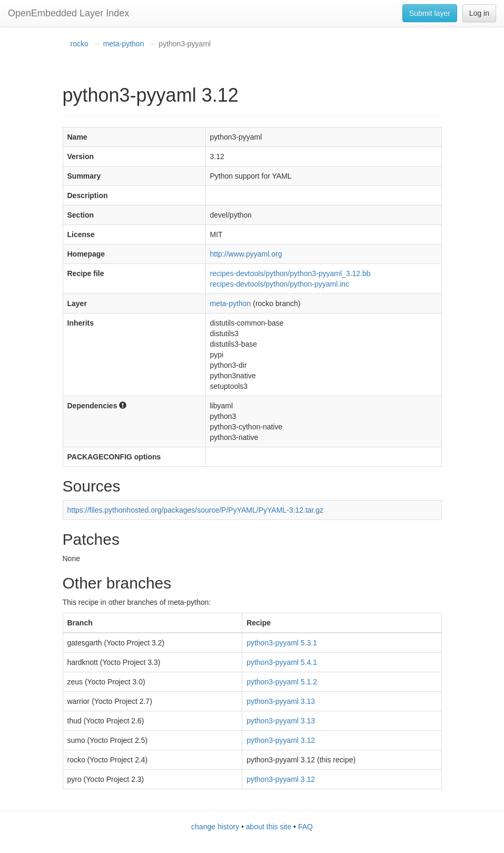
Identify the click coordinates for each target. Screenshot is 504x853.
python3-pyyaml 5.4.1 (282, 662)
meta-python (124, 44)
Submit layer (430, 13)
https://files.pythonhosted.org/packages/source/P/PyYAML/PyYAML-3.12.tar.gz (196, 510)
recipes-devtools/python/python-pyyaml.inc (280, 284)
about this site (269, 827)
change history (215, 827)
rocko (80, 44)
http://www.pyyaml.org (246, 254)
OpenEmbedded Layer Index (68, 13)
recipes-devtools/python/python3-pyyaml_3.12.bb (290, 273)
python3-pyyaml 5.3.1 (282, 643)
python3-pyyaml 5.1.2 (282, 682)
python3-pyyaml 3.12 (281, 740)
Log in (479, 13)
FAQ (305, 827)
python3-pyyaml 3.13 (281, 701)
